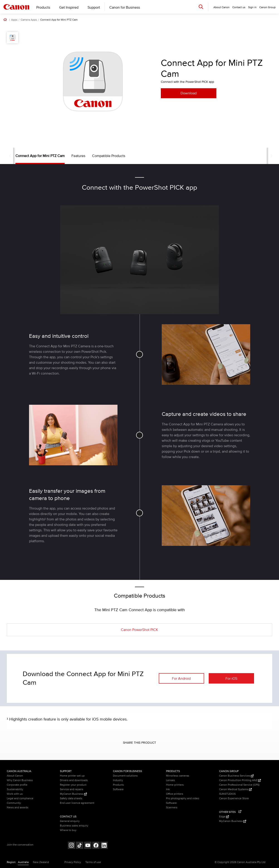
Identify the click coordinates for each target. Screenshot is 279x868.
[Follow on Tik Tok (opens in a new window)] (80, 846)
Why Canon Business (20, 780)
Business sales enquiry (74, 826)
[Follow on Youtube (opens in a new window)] (88, 846)
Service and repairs (72, 789)
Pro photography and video (183, 798)
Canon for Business (125, 7)
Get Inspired (69, 7)
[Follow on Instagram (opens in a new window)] (71, 846)
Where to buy (68, 830)
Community (14, 803)
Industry (118, 780)
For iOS (231, 679)
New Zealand (41, 862)
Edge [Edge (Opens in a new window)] (224, 817)
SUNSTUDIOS (227, 794)
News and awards (18, 808)
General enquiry (70, 821)
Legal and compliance (20, 798)
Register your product (73, 785)
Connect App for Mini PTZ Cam (59, 20)
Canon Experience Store (234, 798)
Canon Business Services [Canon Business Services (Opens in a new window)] (236, 776)
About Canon (15, 776)
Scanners (172, 808)
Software (118, 789)
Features (70, 156)
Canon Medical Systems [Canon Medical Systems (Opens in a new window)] (235, 789)
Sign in (252, 7)
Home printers (175, 785)
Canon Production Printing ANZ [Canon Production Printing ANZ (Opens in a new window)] (240, 780)
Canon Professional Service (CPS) (239, 785)
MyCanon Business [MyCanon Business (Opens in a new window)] (73, 794)
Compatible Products (100, 156)
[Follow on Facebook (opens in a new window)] (96, 846)
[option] (93, 81)
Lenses (170, 780)
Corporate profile (17, 785)
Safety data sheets (71, 798)
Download (189, 93)
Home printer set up (72, 776)
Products (43, 7)
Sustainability (15, 789)
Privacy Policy (73, 862)
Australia (23, 862)
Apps (14, 20)
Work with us (15, 794)
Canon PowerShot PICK (139, 630)
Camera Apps (29, 20)
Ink (168, 789)
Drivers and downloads (74, 780)
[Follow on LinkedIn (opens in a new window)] (104, 846)
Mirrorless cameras (178, 776)
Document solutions (125, 776)
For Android (181, 679)
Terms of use (93, 862)
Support (94, 7)
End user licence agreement (77, 803)
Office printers (175, 794)
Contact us (239, 7)
